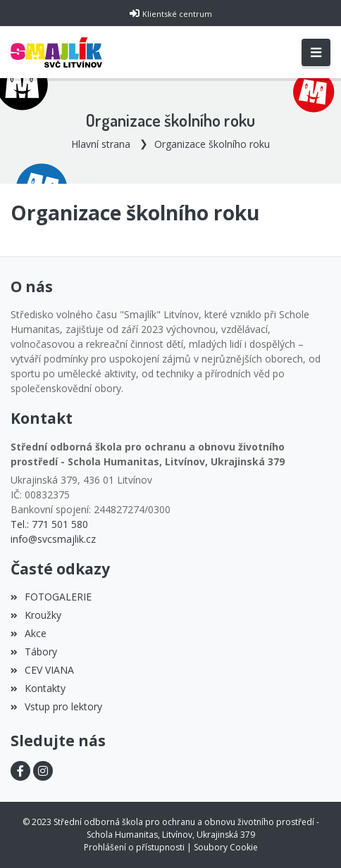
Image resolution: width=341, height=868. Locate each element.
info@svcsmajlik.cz (53, 539)
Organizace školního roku (212, 144)
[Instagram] (43, 771)
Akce (29, 633)
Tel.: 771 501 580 (49, 524)
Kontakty (38, 688)
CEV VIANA (42, 670)
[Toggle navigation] (316, 53)
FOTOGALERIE (51, 597)
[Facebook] (20, 771)
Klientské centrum (177, 14)
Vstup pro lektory (56, 706)
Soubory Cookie (226, 847)
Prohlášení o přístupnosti (134, 847)
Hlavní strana (101, 144)
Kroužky (36, 615)
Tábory (34, 652)
